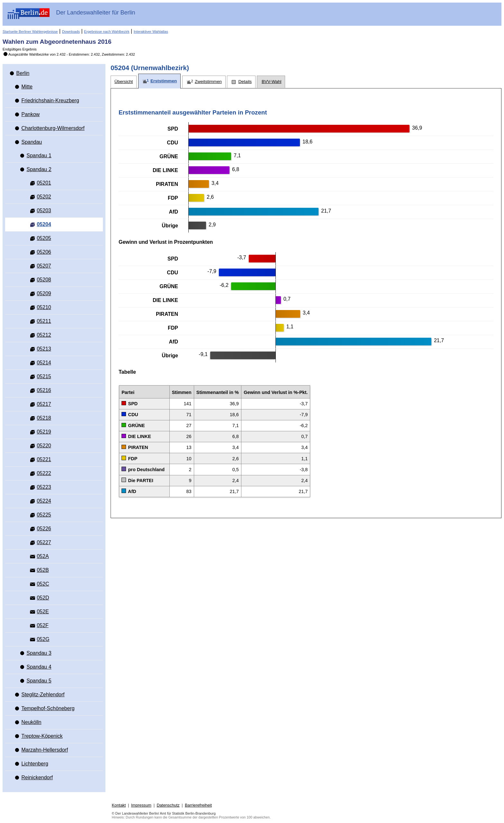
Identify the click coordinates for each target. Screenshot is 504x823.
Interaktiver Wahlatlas (151, 32)
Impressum (141, 805)
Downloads (71, 32)
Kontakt (119, 805)
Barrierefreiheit (198, 805)
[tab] (124, 82)
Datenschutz (168, 805)
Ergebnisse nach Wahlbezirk (107, 32)
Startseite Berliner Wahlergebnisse (30, 32)
